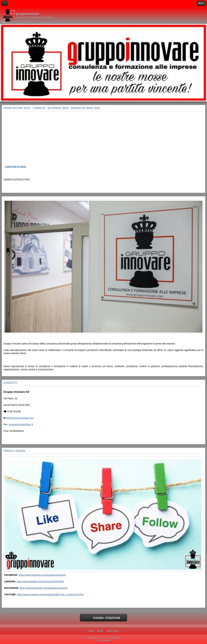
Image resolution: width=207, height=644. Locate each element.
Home (91, 631)
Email (100, 631)
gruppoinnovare (28, 14)
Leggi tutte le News (15, 167)
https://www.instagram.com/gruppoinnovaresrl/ (43, 588)
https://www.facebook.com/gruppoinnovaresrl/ (42, 575)
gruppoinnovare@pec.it (21, 424)
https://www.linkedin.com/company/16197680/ (40, 581)
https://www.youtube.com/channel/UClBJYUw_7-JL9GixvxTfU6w (50, 594)
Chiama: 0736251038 (106, 618)
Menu (201, 3)
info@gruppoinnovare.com (20, 418)
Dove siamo (113, 631)
